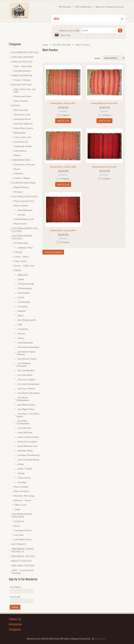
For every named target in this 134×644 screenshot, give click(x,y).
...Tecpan (21, 473)
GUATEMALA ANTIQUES (25, 196)
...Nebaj (20, 315)
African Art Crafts (22, 115)
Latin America (20, 151)
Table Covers (20, 505)
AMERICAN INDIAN (22, 75)
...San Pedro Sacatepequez (23, 422)
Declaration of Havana (24, 165)
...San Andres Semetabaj (28, 347)
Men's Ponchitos (22, 491)
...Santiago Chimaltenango (29, 455)
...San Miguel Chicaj (25, 409)
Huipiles (18, 270)
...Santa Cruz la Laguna (27, 442)
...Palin (19, 325)
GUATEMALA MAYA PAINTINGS (22, 515)
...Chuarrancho (23, 293)
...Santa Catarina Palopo (28, 437)
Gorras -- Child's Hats (24, 266)
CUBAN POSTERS (21, 160)
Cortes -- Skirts (21, 257)
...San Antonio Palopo (26, 359)
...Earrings (21, 215)
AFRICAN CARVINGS (23, 57)
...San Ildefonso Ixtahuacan (23, 365)
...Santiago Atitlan (25, 248)
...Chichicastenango (25, 284)
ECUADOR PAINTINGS (24, 183)
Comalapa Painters (23, 530)
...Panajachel (22, 329)
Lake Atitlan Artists (23, 539)
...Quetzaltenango (25, 343)
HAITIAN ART (19, 544)
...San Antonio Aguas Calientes (26, 353)
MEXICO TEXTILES (22, 561)
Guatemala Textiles (23, 146)
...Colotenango (23, 302)
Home (45, 45)
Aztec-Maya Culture (23, 128)
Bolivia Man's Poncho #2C (63, 103)
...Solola (20, 464)
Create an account (114, 7)
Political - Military (22, 178)
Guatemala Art (21, 142)
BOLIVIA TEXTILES (62, 45)
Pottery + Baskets (22, 80)
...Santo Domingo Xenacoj (28, 460)
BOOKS (16, 105)
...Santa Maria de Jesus (27, 446)
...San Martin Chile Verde (28, 393)
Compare (65, 115)
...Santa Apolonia (24, 432)
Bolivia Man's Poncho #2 (104, 167)
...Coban (20, 297)
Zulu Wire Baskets (22, 71)
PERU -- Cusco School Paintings (23, 572)
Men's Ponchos (21, 101)
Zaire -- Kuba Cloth (23, 66)
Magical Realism (21, 187)
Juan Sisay (19, 535)
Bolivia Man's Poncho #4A (63, 230)
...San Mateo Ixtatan (26, 405)
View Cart (66, 35)
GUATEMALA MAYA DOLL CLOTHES (25, 230)
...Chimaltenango (24, 288)
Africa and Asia (21, 110)
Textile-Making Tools (24, 219)
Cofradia (18, 252)
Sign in (99, 7)
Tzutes (17, 509)
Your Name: (15, 587)
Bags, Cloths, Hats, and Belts (25, 90)
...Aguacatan (22, 275)
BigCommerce (100, 639)
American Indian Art (23, 124)
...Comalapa (22, 306)
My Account (65, 7)
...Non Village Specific (26, 320)
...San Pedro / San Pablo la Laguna (29, 415)
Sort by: (98, 58)
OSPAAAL (19, 174)
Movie (17, 169)
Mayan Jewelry (21, 206)
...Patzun (20, 338)
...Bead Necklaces (24, 210)
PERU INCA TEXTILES (23, 566)
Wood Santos (20, 224)
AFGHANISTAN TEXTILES (25, 52)
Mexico (17, 155)
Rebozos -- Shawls (23, 500)
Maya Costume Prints (24, 201)
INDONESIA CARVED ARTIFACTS (23, 550)
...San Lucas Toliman (26, 389)
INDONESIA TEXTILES (23, 556)
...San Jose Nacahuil (25, 370)
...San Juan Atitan (24, 375)
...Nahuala (21, 311)
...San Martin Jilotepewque (23, 399)
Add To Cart (63, 121)
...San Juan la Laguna (26, 379)
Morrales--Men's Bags (24, 496)
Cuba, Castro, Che (23, 137)
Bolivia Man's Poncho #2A (104, 103)
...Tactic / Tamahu (24, 469)
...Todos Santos (24, 478)
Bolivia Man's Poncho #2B (63, 167)
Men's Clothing (21, 487)
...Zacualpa (21, 482)
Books (17, 526)
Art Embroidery (21, 243)
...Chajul (20, 279)
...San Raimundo (24, 428)
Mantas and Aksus (23, 96)
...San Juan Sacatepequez (28, 384)
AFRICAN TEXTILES (22, 62)
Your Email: (15, 597)
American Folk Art (22, 119)
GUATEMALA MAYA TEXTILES (22, 237)
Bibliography (20, 133)
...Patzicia (21, 334)
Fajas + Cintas (20, 261)
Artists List (19, 521)
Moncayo (18, 192)
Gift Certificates (83, 7)
